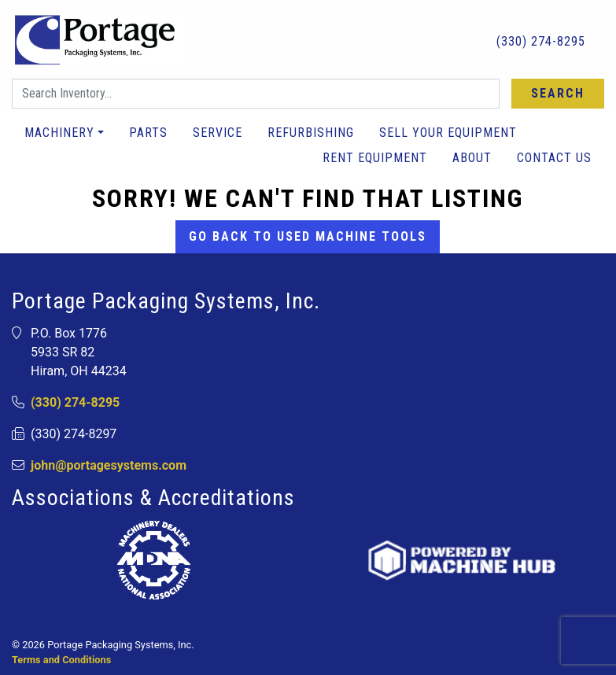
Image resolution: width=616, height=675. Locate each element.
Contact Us (554, 158)
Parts (148, 133)
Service (218, 133)
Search (558, 93)
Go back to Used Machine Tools (308, 236)
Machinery (59, 133)
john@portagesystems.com (109, 465)
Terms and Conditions (61, 660)
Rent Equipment (375, 158)
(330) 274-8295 (531, 40)
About (472, 158)
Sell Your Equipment (448, 133)
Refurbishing (311, 133)
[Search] (256, 94)
